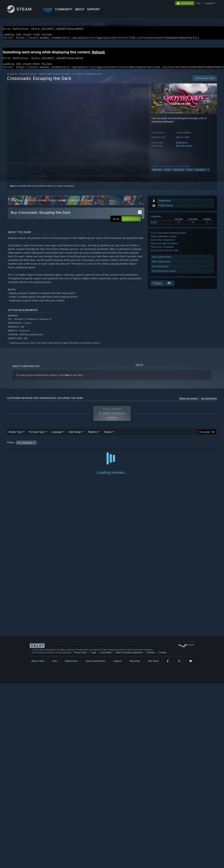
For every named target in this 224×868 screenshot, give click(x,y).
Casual (167, 174)
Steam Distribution (96, 845)
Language (57, 436)
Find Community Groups (164, 275)
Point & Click (178, 174)
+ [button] (208, 174)
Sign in (13, 190)
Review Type (15, 436)
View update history (162, 261)
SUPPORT (93, 9)
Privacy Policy (80, 837)
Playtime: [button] (87, 447)
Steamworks (71, 845)
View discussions (160, 270)
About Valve (38, 845)
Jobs (55, 845)
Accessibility (106, 837)
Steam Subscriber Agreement (129, 837)
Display (108, 436)
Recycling (135, 845)
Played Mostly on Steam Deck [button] (112, 447)
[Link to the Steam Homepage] (22, 12)
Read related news (161, 266)
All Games (12, 78)
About (80, 9)
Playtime (92, 436)
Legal (93, 837)
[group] (112, 447)
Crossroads (168, 251)
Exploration (200, 174)
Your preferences (209, 403)
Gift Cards (153, 845)
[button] (131, 223)
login (198, 3)
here (67, 379)
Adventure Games (28, 78)
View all (139, 369)
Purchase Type (37, 436)
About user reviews (189, 403)
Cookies (162, 837)
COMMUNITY (64, 9)
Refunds (151, 837)
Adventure (157, 174)
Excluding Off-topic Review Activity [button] (60, 447)
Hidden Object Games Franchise (55, 78)
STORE (48, 9)
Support (118, 845)
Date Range (75, 436)
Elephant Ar (182, 147)
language (209, 3)
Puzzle (190, 174)
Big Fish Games (184, 150)
